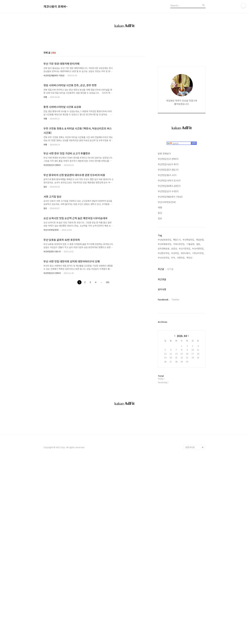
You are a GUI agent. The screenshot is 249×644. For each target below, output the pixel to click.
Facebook (163, 395)
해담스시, (177, 335)
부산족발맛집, (189, 335)
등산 (160, 308)
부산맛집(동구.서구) (167, 270)
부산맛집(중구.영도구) (52, 251)
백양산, (190, 353)
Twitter (175, 395)
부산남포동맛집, (165, 335)
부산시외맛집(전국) (51, 230)
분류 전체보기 (164, 249)
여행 (45, 97)
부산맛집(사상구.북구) (168, 260)
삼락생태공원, (164, 344)
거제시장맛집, (179, 339)
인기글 (170, 364)
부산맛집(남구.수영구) (168, 287)
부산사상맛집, (164, 353)
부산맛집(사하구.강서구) (169, 276)
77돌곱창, (191, 339)
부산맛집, (175, 348)
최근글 (161, 364)
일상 (45, 187)
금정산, (174, 344)
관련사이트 (190, 587)
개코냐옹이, (186, 348)
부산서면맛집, (198, 344)
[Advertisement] (182, 107)
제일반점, (200, 335)
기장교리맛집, (198, 348)
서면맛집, (181, 353)
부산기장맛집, (185, 344)
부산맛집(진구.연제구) (52, 165)
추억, (173, 353)
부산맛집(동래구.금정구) (169, 281)
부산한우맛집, (164, 348)
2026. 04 (182, 431)
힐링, (199, 339)
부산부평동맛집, (165, 339)
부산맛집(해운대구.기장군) (54, 75)
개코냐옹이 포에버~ (56, 7)
